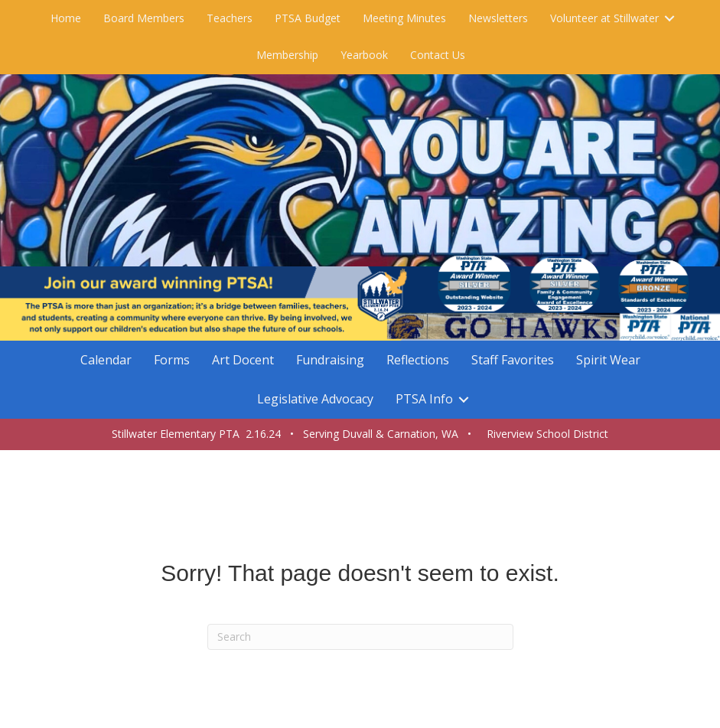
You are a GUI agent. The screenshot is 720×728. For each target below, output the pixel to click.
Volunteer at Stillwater (604, 18)
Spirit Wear (608, 360)
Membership (287, 55)
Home (66, 18)
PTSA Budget (308, 18)
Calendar (106, 360)
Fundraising (330, 360)
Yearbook (364, 55)
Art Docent (243, 360)
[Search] (360, 637)
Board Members (144, 18)
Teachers (230, 18)
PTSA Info (424, 399)
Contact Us (438, 55)
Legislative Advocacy (315, 399)
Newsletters (498, 18)
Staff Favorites (513, 360)
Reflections (418, 360)
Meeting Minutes (404, 18)
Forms (172, 360)
